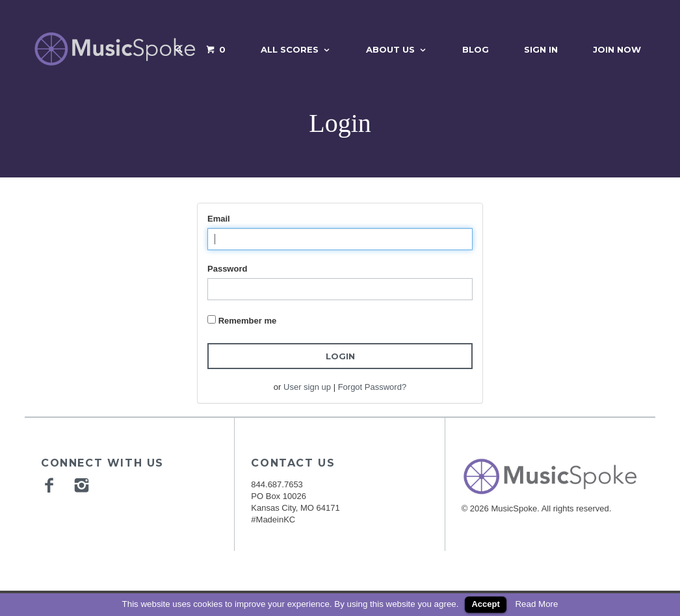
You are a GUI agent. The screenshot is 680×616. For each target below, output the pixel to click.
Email (219, 219)
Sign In (541, 49)
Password (227, 269)
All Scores (290, 49)
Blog (476, 49)
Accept (485, 604)
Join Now (617, 49)
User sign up (307, 387)
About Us (390, 49)
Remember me (248, 321)
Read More (536, 604)
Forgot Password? (373, 387)
